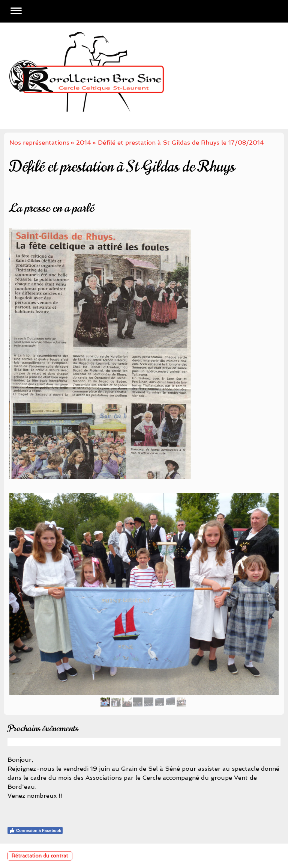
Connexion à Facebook (35, 830)
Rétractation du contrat (40, 856)
